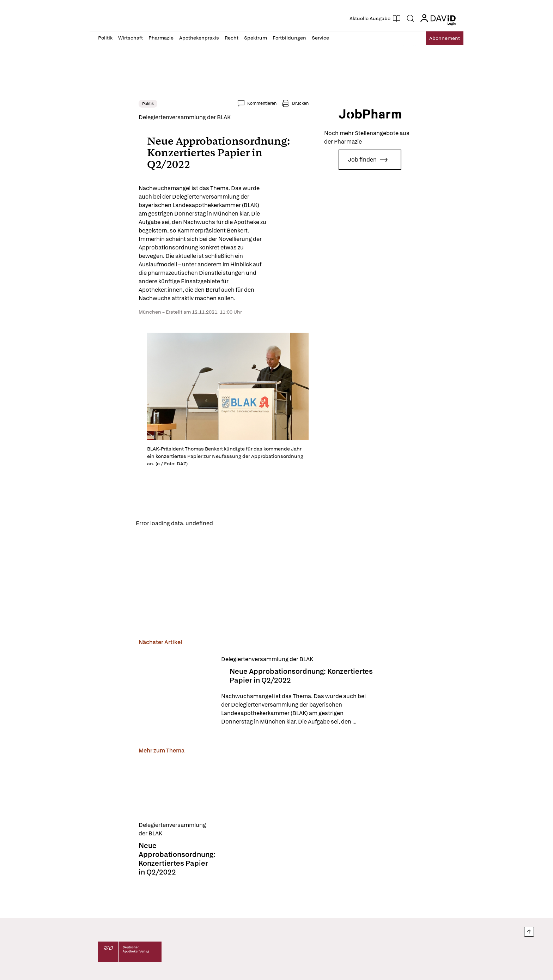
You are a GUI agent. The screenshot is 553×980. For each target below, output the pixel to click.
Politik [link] (107, 104)
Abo (440, 38)
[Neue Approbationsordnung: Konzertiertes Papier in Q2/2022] (135, 685)
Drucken (341, 103)
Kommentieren (302, 103)
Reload (187, 517)
